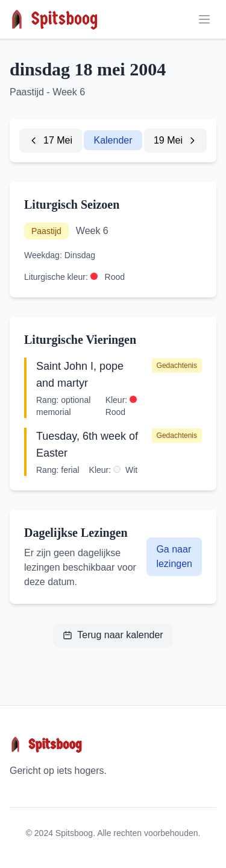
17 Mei (51, 140)
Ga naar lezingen (174, 556)
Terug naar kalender (113, 635)
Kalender (113, 140)
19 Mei (175, 140)
